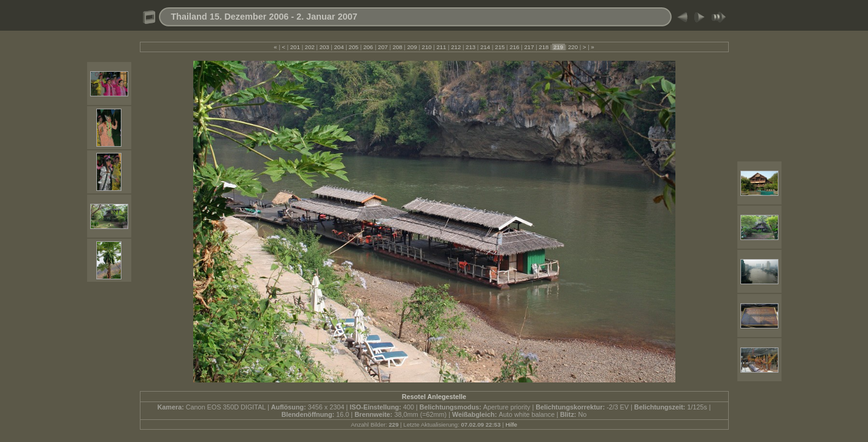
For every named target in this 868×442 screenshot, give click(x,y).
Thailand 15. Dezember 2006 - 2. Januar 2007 (264, 17)
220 (573, 47)
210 (427, 47)
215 (500, 47)
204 (339, 47)
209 (412, 47)
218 (544, 47)
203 (324, 47)
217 (529, 47)
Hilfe (511, 425)
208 (397, 47)
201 (295, 47)
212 (456, 47)
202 (309, 47)
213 (470, 47)
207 (382, 47)
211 (441, 47)
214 (485, 47)
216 (514, 47)
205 (354, 47)
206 (368, 47)
